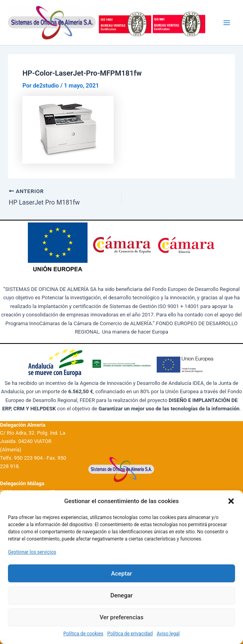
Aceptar (121, 574)
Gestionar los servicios (32, 552)
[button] (231, 501)
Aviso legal (168, 634)
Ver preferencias (121, 617)
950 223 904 (28, 458)
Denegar (121, 595)
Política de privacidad (130, 634)
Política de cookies (83, 634)
